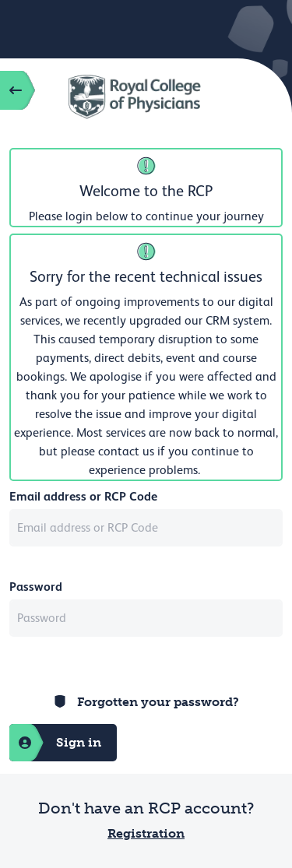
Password (36, 587)
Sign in (55, 743)
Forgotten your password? (158, 702)
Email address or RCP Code (83, 496)
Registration (146, 833)
